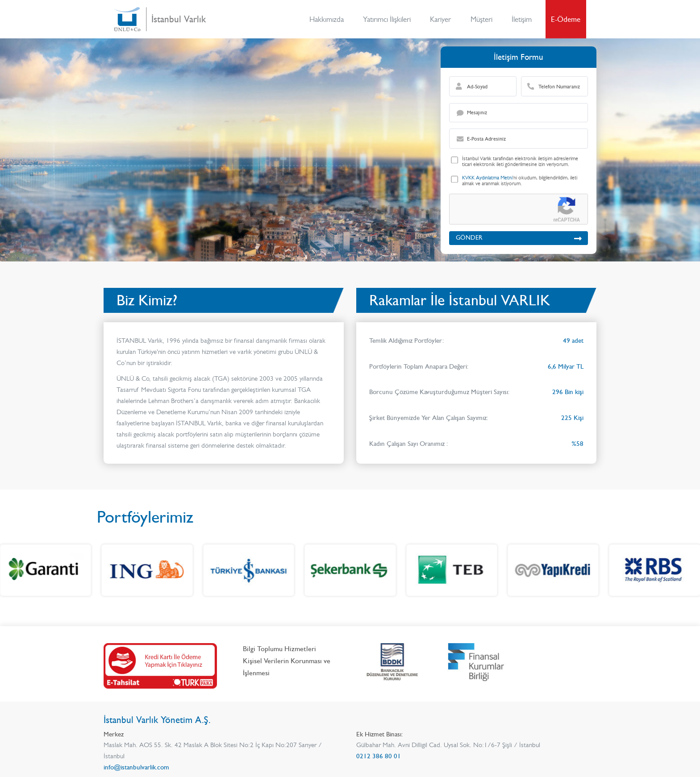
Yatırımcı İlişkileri (387, 19)
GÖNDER (519, 238)
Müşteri (481, 19)
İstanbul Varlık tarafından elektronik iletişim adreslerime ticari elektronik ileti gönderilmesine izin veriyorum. (520, 162)
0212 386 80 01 (379, 756)
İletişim (522, 19)
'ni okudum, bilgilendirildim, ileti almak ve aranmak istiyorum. (520, 181)
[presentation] (514, 210)
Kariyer (440, 19)
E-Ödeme (566, 19)
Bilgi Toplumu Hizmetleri (279, 649)
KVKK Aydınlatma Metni (487, 178)
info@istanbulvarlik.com (136, 767)
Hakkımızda (327, 19)
